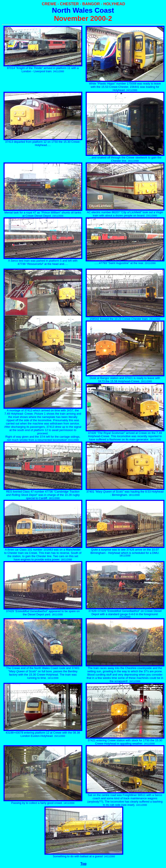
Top (83, 864)
